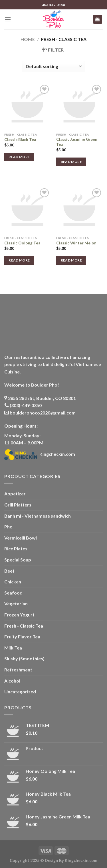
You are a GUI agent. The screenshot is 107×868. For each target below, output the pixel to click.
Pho (8, 527)
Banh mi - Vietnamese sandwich (38, 516)
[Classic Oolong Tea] (28, 210)
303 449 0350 (53, 5)
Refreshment (18, 670)
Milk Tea (13, 648)
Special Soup (18, 560)
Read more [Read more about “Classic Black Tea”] (19, 157)
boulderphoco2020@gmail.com (40, 413)
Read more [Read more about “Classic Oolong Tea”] (19, 260)
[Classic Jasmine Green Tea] (79, 107)
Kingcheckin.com (40, 454)
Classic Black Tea (20, 140)
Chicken (13, 582)
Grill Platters (18, 505)
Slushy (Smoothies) (24, 658)
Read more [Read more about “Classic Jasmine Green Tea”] (71, 162)
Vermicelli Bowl (21, 538)
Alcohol (12, 681)
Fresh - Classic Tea (24, 626)
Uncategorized (20, 692)
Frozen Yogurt (19, 615)
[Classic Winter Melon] (79, 210)
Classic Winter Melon (76, 243)
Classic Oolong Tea (22, 243)
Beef (9, 571)
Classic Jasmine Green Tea (77, 142)
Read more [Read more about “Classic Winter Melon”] (71, 260)
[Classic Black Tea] (28, 107)
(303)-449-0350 (23, 405)
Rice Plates (16, 549)
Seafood (13, 593)
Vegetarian (16, 603)
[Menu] (8, 19)
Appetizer (15, 494)
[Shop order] (53, 66)
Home (28, 39)
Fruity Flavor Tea (22, 637)
